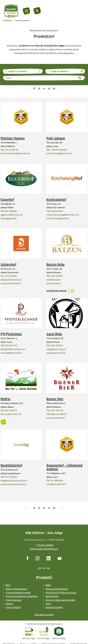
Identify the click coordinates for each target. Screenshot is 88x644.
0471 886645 (11, 211)
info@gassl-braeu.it (56, 349)
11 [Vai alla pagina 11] (49, 88)
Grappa (9, 604)
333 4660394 (57, 481)
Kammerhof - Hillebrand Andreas (64, 467)
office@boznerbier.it (56, 414)
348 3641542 (57, 211)
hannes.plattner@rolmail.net (15, 153)
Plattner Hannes (13, 138)
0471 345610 (11, 477)
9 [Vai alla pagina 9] (39, 88)
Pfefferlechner (11, 334)
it (44, 568)
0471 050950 (57, 276)
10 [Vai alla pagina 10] (44, 88)
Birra (8, 585)
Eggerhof (7, 200)
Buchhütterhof (11, 465)
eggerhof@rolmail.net (12, 215)
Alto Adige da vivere (44, 615)
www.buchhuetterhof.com (14, 484)
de (40, 568)
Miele (48, 585)
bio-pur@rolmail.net (11, 414)
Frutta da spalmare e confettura (22, 596)
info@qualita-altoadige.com (44, 549)
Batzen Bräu (55, 264)
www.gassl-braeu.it (56, 353)
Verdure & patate (54, 607)
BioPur (6, 399)
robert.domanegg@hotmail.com (63, 215)
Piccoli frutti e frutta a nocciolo (61, 593)
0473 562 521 (11, 346)
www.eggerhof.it (9, 218)
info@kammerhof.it (56, 484)
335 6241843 (11, 276)
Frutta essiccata (14, 600)
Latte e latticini (13, 607)
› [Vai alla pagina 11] (61, 88)
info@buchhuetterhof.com (14, 481)
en (48, 568)
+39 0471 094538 (45, 545)
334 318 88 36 (11, 150)
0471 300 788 (57, 411)
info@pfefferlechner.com (13, 349)
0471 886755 (11, 411)
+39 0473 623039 (59, 150)
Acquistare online (57, 291)
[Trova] (37, 11)
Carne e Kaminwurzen (16, 589)
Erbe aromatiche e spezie (18, 593)
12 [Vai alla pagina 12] (54, 88)
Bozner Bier (55, 399)
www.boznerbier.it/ (56, 418)
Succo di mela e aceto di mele (60, 600)
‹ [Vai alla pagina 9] (27, 88)
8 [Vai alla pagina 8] (34, 88)
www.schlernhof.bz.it (11, 283)
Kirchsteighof (56, 200)
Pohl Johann (56, 138)
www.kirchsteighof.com (58, 218)
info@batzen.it (54, 280)
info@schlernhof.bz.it (11, 280)
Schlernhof (8, 264)
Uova (48, 604)
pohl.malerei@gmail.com (59, 153)
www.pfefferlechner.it (11, 353)
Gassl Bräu (54, 334)
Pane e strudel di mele (57, 589)
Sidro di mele (52, 596)
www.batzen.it (54, 283)
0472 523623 (57, 346)
